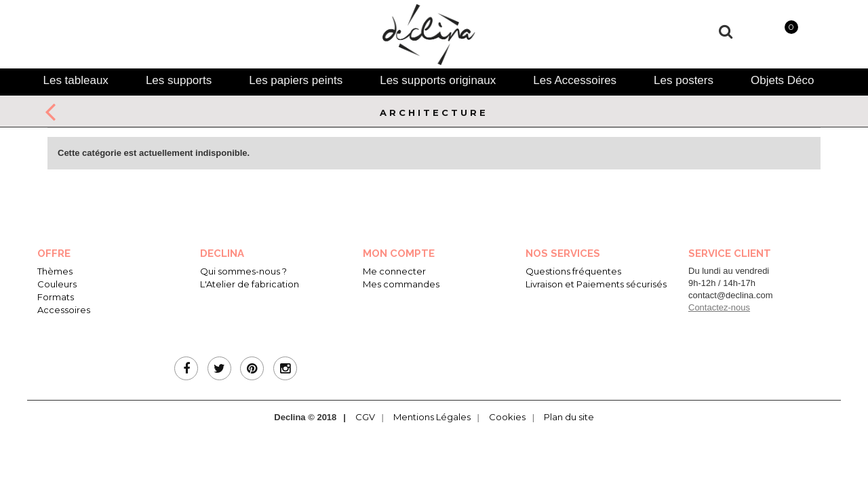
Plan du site (569, 417)
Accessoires (64, 310)
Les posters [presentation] (684, 80)
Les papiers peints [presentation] (296, 80)
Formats (56, 297)
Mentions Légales (432, 417)
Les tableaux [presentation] (75, 80)
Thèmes (55, 271)
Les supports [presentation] (179, 80)
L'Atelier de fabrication (250, 284)
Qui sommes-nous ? (243, 271)
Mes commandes (401, 284)
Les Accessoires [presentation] (575, 80)
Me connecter (394, 271)
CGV (365, 417)
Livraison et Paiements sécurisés (596, 284)
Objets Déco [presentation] (783, 80)
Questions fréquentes (573, 271)
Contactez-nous (719, 307)
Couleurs (57, 284)
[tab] (75, 80)
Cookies (507, 417)
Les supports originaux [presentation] (438, 80)
